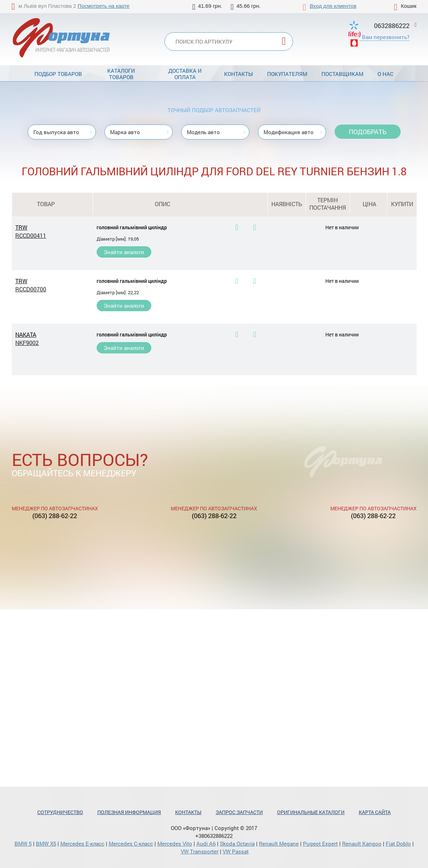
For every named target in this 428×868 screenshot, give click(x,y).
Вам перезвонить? (386, 37)
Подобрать (368, 132)
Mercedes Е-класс (82, 844)
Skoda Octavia (237, 844)
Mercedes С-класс (131, 844)
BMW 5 (23, 844)
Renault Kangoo (362, 844)
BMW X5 (46, 844)
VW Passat (236, 851)
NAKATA (46, 339)
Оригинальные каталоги (311, 812)
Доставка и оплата (185, 74)
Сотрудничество (60, 812)
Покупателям (287, 74)
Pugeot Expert (320, 844)
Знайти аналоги (124, 252)
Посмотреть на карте (104, 6)
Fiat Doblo (398, 844)
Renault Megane (279, 844)
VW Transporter (200, 851)
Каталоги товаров (121, 74)
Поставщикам (342, 74)
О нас (386, 74)
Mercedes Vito (175, 844)
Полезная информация (129, 812)
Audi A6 (206, 844)
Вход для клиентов (333, 6)
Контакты (239, 74)
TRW (46, 232)
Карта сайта (375, 812)
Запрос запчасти (239, 812)
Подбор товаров (58, 74)
